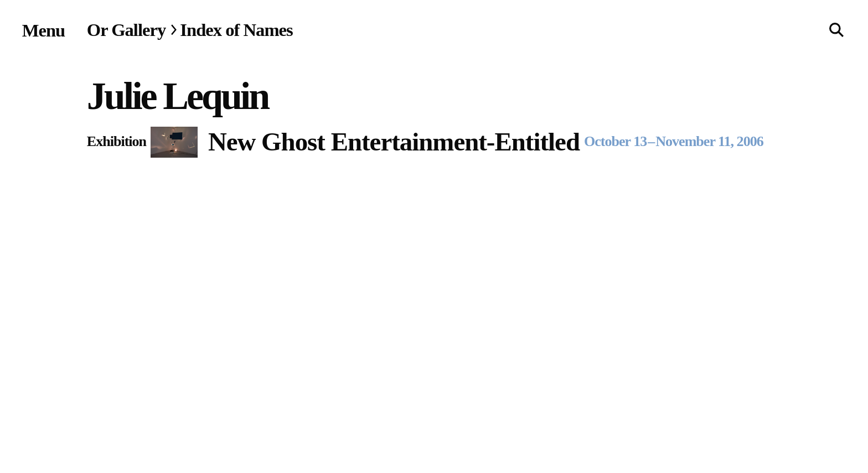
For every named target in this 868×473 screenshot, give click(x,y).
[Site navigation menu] (44, 30)
